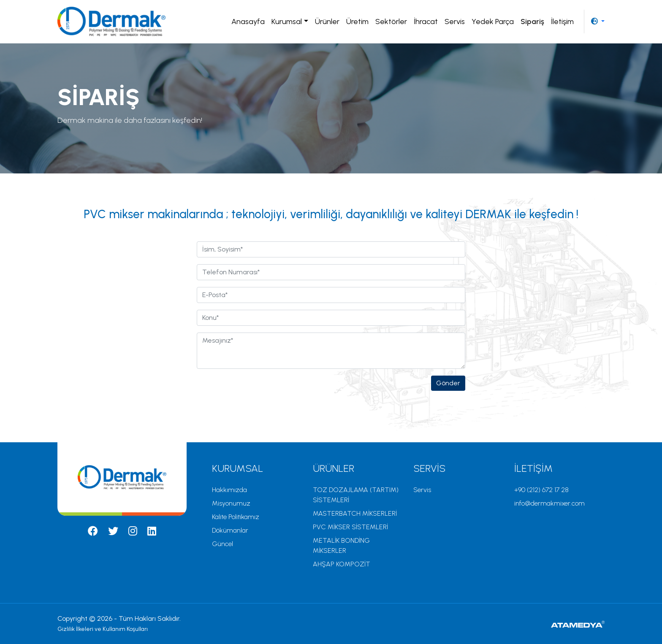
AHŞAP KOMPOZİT (342, 564)
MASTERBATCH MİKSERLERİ (355, 513)
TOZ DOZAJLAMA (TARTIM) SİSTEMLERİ (356, 495)
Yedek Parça (493, 22)
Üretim (357, 22)
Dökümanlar (230, 530)
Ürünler (327, 22)
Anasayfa (248, 22)
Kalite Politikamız (236, 517)
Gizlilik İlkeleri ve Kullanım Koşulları (103, 629)
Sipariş (532, 22)
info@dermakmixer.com (549, 503)
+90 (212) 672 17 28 (541, 490)
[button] (598, 21)
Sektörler (391, 22)
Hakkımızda (229, 490)
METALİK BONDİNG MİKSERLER (341, 545)
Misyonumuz (231, 503)
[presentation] (261, 392)
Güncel (222, 544)
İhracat (426, 22)
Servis (455, 22)
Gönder (448, 383)
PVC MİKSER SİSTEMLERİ (350, 527)
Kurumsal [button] (287, 22)
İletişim (562, 22)
